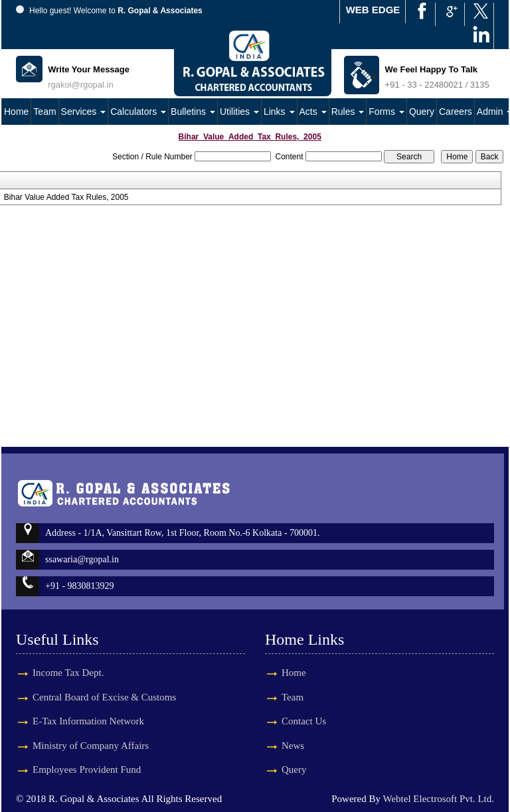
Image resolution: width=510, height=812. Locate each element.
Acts (313, 112)
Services (84, 112)
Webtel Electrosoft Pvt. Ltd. (438, 799)
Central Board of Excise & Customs (104, 681)
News (278, 746)
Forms (386, 112)
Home (16, 112)
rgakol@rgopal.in (80, 85)
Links (279, 112)
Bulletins (193, 112)
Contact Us (289, 721)
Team (44, 112)
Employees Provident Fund (87, 754)
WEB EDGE (373, 10)
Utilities (239, 112)
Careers (456, 112)
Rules (348, 112)
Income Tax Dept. (68, 657)
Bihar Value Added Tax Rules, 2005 (66, 197)
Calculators (138, 112)
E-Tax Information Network (88, 706)
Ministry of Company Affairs (91, 730)
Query (422, 112)
